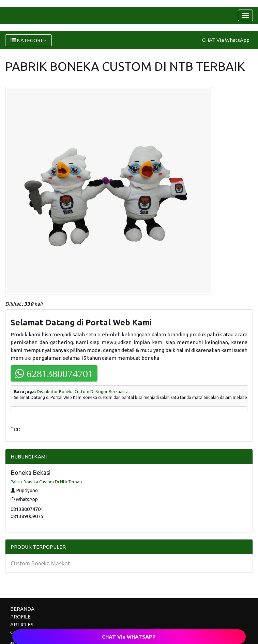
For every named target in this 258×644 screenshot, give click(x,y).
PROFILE (20, 617)
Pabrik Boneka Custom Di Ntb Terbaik (47, 482)
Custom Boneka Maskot (40, 563)
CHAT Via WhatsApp (226, 40)
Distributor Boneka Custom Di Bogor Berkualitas (84, 392)
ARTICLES (22, 624)
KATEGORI (28, 40)
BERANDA (22, 609)
